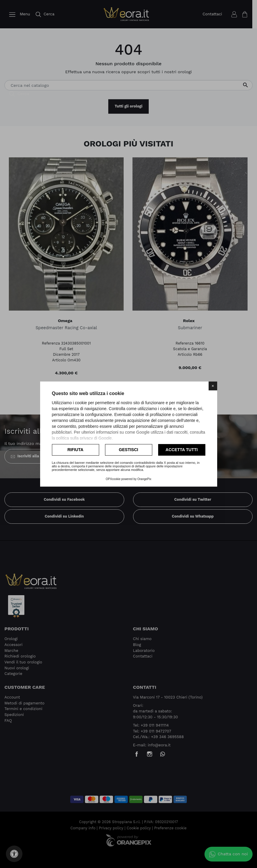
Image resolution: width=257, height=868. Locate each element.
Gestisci (128, 450)
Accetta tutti (182, 450)
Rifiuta (75, 450)
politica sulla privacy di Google (84, 438)
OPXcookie (113, 479)
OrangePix (144, 479)
